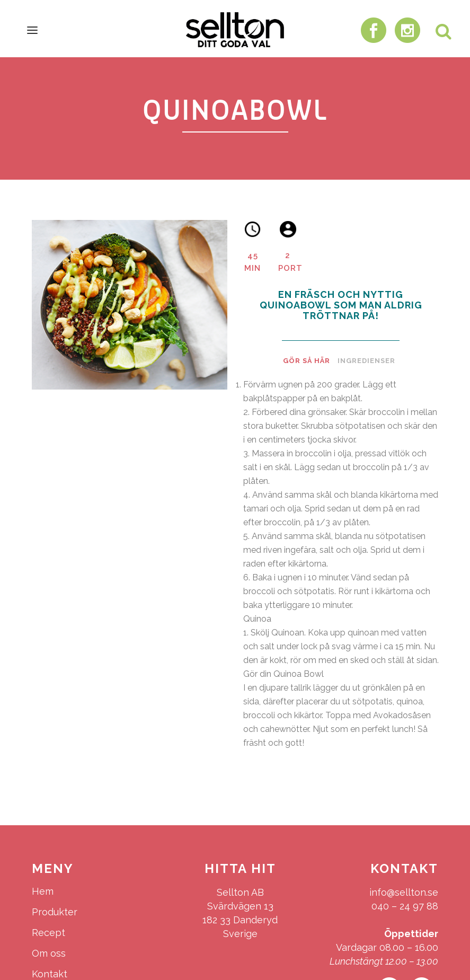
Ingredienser (366, 361)
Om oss (49, 953)
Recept (48, 933)
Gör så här (307, 361)
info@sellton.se (404, 892)
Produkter (55, 912)
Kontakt (50, 974)
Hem (43, 891)
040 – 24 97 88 (405, 906)
